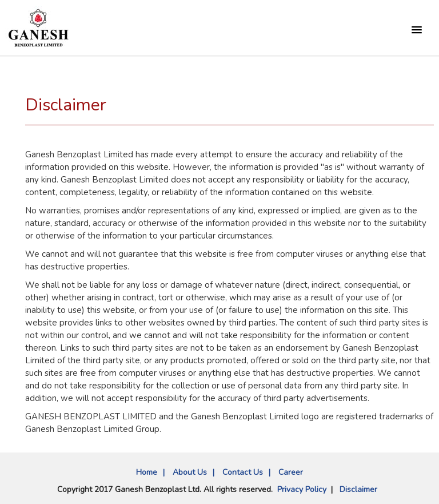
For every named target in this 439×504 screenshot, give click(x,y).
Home (147, 472)
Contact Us (243, 472)
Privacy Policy (302, 489)
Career (291, 472)
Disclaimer (358, 489)
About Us (190, 472)
